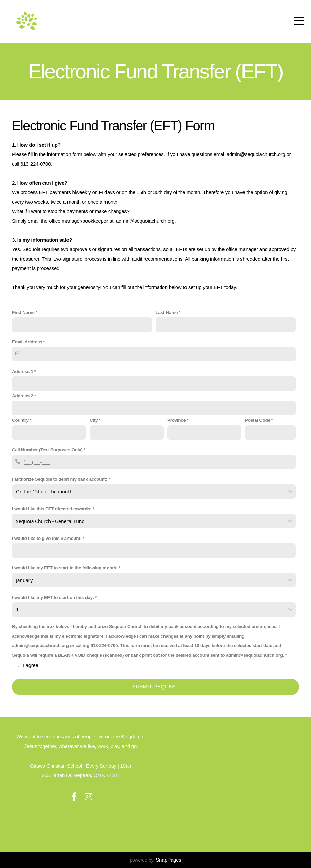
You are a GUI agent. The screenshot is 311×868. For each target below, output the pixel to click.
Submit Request (155, 687)
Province (177, 420)
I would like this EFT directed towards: (52, 509)
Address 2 (23, 396)
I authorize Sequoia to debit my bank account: (60, 479)
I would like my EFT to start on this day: (53, 597)
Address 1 (23, 371)
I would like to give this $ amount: (47, 538)
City (94, 420)
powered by (156, 860)
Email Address (27, 342)
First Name (23, 312)
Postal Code (258, 420)
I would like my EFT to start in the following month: (65, 568)
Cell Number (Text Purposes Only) (47, 450)
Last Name (167, 312)
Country (20, 420)
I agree (31, 665)
